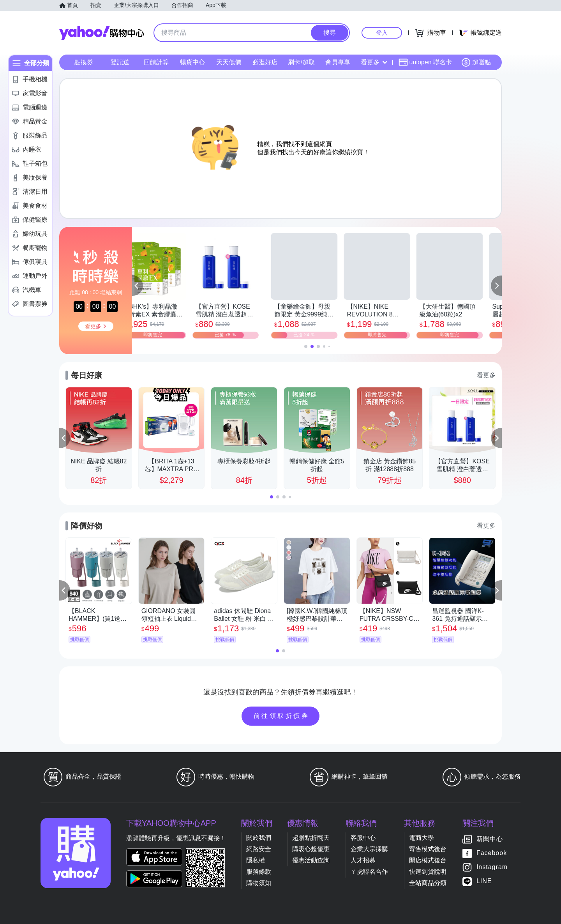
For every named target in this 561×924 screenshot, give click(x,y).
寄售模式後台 (428, 849)
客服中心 (363, 838)
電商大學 (422, 838)
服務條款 (259, 872)
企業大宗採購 (369, 849)
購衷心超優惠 (311, 849)
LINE (484, 881)
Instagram (492, 867)
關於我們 (259, 838)
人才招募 (363, 860)
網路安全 (259, 849)
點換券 (84, 62)
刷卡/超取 (301, 62)
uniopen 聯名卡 (425, 62)
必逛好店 (265, 62)
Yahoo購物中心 (102, 33)
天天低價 (229, 62)
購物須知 (259, 883)
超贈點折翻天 (311, 838)
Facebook (492, 853)
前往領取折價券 (282, 716)
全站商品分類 (428, 883)
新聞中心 (490, 839)
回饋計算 (156, 62)
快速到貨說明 (428, 872)
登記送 (120, 62)
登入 (382, 33)
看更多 (374, 62)
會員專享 (338, 62)
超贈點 (476, 62)
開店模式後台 (428, 860)
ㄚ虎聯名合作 (369, 872)
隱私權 (256, 860)
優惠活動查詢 (311, 860)
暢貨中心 (192, 62)
